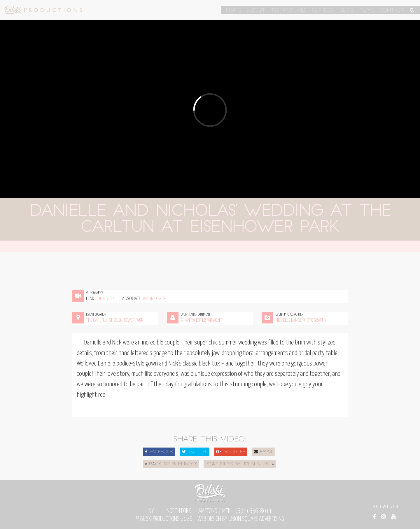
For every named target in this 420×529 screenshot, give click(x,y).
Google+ (231, 452)
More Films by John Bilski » (240, 464)
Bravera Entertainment (201, 320)
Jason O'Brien (154, 299)
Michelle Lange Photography (301, 320)
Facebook (159, 452)
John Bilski (106, 299)
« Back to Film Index (171, 464)
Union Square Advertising (256, 519)
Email (264, 452)
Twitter (195, 452)
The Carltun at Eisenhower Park (115, 320)
